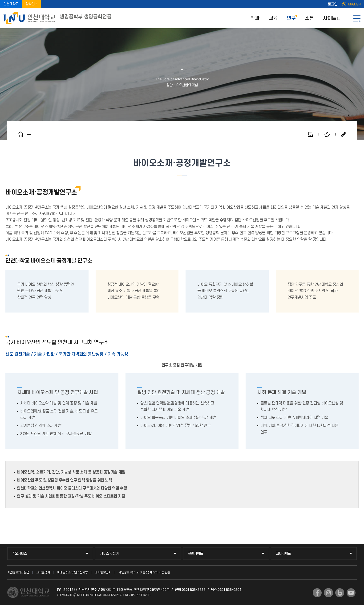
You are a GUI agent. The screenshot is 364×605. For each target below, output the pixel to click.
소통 (309, 18)
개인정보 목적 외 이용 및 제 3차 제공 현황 (144, 572)
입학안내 (31, 4)
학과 (255, 18)
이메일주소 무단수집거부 (72, 572)
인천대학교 (11, 4)
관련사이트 (196, 554)
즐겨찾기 (327, 134)
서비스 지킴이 (109, 554)
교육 (273, 18)
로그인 (333, 4)
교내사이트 (283, 554)
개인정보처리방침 (18, 572)
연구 (291, 18)
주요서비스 (20, 554)
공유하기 (344, 134)
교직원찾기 (43, 572)
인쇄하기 (310, 134)
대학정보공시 (103, 572)
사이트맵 (332, 18)
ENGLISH (354, 4)
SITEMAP (357, 18)
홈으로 (20, 134)
